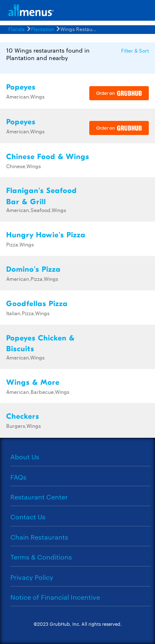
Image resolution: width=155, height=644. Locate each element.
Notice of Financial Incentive (55, 597)
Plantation (43, 29)
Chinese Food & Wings (48, 157)
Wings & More (33, 382)
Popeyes (21, 87)
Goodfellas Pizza (37, 304)
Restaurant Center (39, 497)
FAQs (18, 477)
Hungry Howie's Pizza (46, 235)
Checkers (23, 416)
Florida (17, 29)
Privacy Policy (32, 577)
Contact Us (28, 517)
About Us (25, 457)
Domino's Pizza (33, 269)
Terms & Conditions (41, 557)
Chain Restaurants (39, 537)
